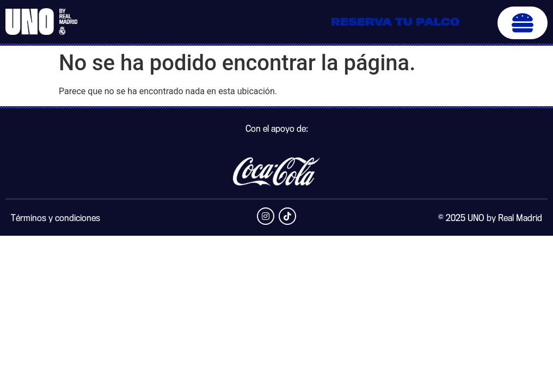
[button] (523, 23)
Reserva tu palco (395, 23)
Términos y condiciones (56, 218)
